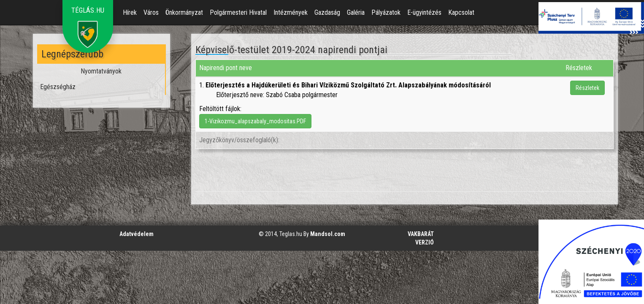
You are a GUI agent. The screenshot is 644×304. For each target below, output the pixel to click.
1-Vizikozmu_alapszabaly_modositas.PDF (255, 121)
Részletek (587, 88)
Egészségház (58, 87)
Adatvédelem (137, 234)
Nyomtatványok (101, 71)
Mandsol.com (328, 234)
